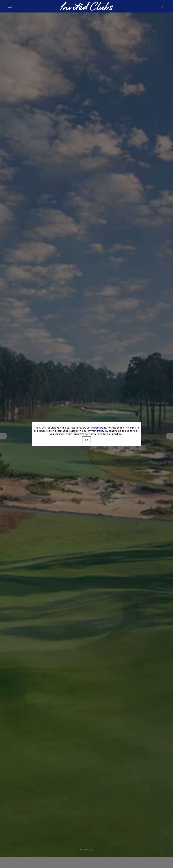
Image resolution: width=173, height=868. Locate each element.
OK (86, 440)
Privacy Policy (99, 428)
